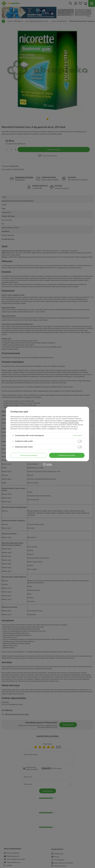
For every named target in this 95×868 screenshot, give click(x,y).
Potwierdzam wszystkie (67, 455)
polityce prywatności (71, 421)
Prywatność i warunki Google (69, 423)
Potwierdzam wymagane (29, 455)
